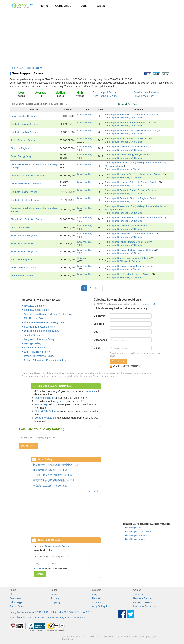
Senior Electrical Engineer (24, 252)
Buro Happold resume (136, 539)
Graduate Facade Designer (24, 192)
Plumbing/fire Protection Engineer (28, 176)
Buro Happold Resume (105, 96)
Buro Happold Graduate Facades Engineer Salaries (131, 122)
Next (98, 288)
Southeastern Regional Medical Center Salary (49, 314)
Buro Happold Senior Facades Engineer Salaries (130, 266)
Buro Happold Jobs (144, 96)
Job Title (99, 324)
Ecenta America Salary (36, 310)
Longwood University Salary (39, 339)
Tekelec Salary (32, 335)
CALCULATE (28, 446)
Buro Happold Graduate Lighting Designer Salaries (131, 131)
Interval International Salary (39, 356)
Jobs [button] (85, 6)
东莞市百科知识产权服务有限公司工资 (54, 480)
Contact (97, 602)
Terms (54, 594)
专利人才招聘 (151, 637)
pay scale (60, 401)
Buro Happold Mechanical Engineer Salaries (128, 258)
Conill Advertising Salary (37, 352)
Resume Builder (143, 598)
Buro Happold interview (136, 535)
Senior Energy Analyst (22, 156)
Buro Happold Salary (30, 68)
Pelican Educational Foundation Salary (45, 360)
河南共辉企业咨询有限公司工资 (50, 486)
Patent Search (18, 606)
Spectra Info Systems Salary (40, 327)
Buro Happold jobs (134, 528)
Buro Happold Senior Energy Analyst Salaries (128, 155)
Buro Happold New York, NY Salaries (124, 118)
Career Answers (143, 602)
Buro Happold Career (104, 92)
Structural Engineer (20, 148)
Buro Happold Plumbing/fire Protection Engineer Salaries (134, 174)
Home (45, 6)
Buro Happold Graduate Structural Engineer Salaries (132, 198)
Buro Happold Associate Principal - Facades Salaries (132, 182)
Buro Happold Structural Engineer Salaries (127, 147)
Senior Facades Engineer (24, 268)
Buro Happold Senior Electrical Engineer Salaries (130, 250)
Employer (99, 316)
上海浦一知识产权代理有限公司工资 (53, 475)
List (12, 594)
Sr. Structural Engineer (22, 276)
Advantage (16, 602)
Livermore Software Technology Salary (45, 322)
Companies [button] (64, 6)
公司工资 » (93, 491)
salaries (90, 391)
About (92, 637)
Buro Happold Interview (146, 92)
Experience (100, 340)
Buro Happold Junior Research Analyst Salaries (129, 139)
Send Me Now (118, 361)
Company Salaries (45, 418)
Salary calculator (44, 398)
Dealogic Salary (33, 343)
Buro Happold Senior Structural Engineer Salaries (130, 114)
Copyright (56, 602)
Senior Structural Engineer (24, 116)
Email (97, 348)
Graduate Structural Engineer (25, 200)
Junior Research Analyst (23, 140)
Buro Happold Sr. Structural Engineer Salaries (128, 274)
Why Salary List (101, 606)
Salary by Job (17, 617)
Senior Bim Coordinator (23, 243)
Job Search (140, 594)
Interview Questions (145, 606)
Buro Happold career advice (138, 532)
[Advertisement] (92, 37)
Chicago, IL (83, 258)
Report (96, 598)
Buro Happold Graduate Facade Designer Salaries (131, 190)
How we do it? (148, 304)
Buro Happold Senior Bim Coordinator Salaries (129, 242)
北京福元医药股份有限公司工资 (50, 470)
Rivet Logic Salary (34, 306)
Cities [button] (102, 6)
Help (111, 637)
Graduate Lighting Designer (25, 132)
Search (40, 574)
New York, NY (84, 114)
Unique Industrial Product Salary (42, 331)
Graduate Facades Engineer (25, 124)
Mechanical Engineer (21, 260)
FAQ (95, 594)
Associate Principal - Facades (26, 184)
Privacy (55, 598)
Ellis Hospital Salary (35, 318)
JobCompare (40, 568)
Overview (15, 598)
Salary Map (41, 404)
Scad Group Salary (34, 348)
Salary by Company (20, 612)
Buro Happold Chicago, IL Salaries (122, 261)
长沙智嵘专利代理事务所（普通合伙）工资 (56, 465)
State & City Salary (45, 411)
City (96, 332)
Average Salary (120, 637)
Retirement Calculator (136, 637)
